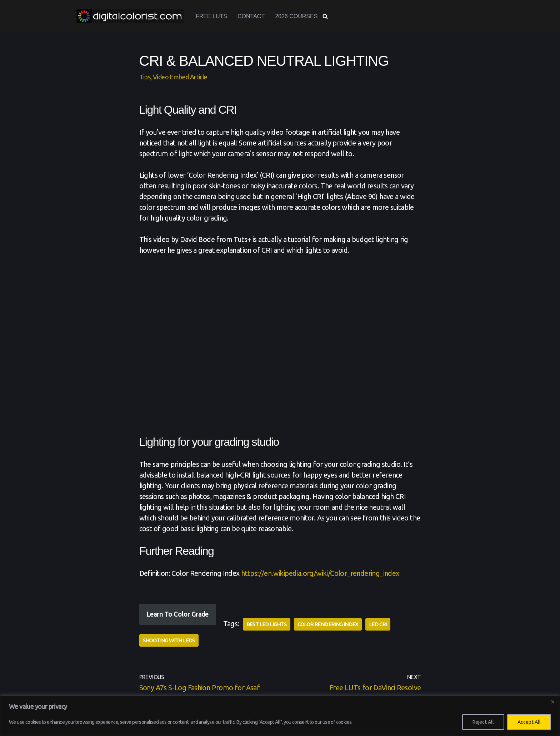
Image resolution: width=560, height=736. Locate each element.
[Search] (325, 16)
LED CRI (378, 624)
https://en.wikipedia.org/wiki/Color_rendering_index (320, 573)
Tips (145, 77)
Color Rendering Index (328, 624)
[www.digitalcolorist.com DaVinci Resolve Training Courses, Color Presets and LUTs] (130, 16)
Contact (251, 16)
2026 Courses (296, 16)
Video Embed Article (180, 77)
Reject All (483, 722)
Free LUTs (211, 16)
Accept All (529, 722)
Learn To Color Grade (178, 614)
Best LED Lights (267, 624)
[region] (280, 716)
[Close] (552, 702)
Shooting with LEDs (169, 640)
